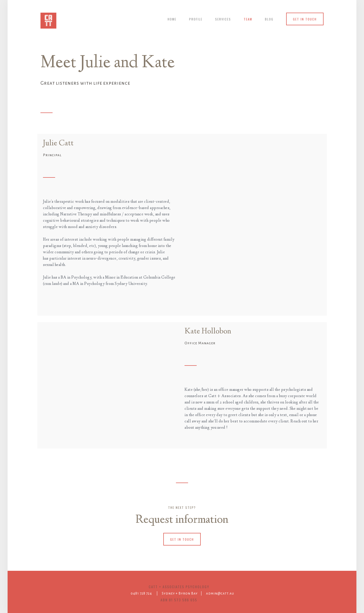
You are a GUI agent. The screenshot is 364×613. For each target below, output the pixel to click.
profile (196, 19)
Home (172, 19)
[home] (48, 21)
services (223, 19)
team (248, 19)
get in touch (305, 19)
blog (269, 19)
